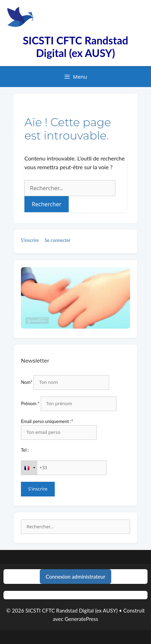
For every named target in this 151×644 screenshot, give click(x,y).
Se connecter (58, 240)
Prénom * (30, 403)
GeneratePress (82, 619)
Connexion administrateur (75, 577)
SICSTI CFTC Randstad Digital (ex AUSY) (76, 46)
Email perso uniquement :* (47, 421)
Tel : (25, 450)
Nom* (27, 382)
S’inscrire (30, 240)
